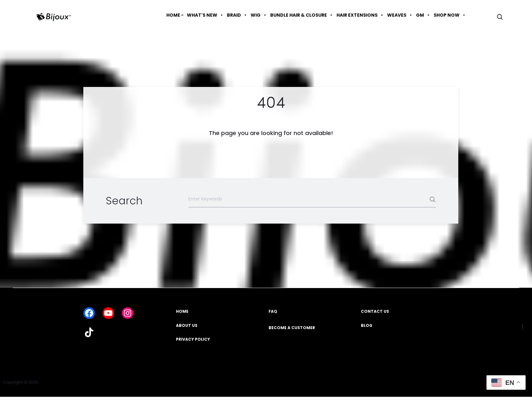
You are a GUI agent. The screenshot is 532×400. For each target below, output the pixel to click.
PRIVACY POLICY (193, 339)
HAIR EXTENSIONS (360, 15)
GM (423, 15)
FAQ (273, 311)
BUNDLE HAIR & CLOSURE (302, 15)
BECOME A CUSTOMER (292, 328)
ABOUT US (187, 325)
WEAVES (400, 15)
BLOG (367, 325)
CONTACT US (375, 311)
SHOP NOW (450, 15)
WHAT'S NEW (205, 15)
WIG (259, 15)
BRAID (237, 15)
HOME (182, 311)
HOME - (175, 15)
